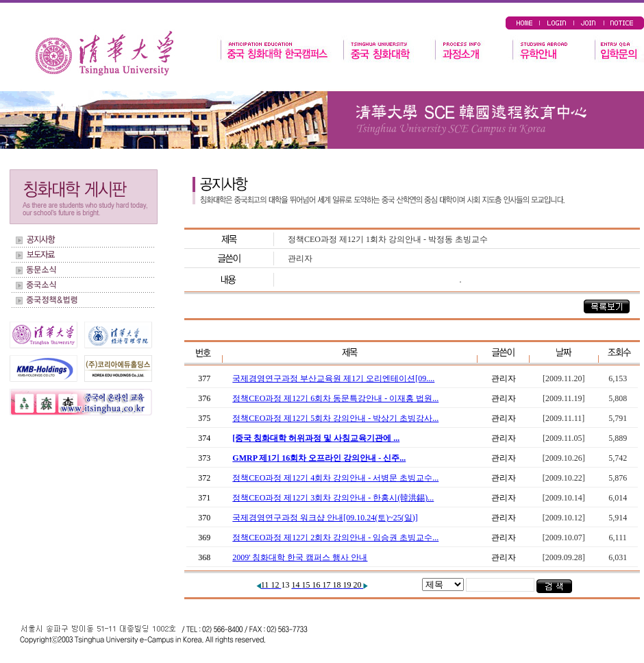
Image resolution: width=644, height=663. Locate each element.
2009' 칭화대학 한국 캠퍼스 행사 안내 (300, 557)
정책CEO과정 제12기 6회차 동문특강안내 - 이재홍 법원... (335, 398)
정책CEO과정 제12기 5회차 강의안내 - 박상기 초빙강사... (335, 418)
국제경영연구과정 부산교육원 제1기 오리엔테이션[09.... (333, 378)
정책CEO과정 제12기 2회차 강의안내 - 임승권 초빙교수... (335, 538)
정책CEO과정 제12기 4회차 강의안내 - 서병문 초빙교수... (335, 478)
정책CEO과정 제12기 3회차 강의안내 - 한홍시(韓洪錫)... (333, 498)
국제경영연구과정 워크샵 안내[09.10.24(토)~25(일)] (325, 518)
